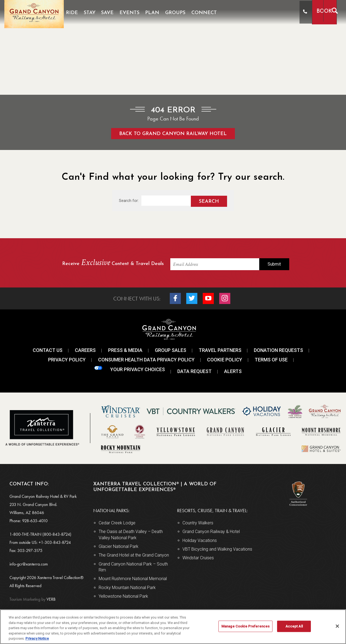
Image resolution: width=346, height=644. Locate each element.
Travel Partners (220, 350)
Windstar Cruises (198, 558)
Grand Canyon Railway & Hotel (211, 532)
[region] (173, 627)
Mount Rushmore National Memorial (133, 579)
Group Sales (171, 350)
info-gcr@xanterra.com (29, 564)
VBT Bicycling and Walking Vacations (217, 549)
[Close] (337, 626)
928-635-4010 (35, 521)
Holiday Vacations (200, 540)
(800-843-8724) (57, 534)
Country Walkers (198, 523)
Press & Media (125, 350)
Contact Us (48, 350)
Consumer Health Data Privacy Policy (146, 360)
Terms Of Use (271, 360)
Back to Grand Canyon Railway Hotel (173, 134)
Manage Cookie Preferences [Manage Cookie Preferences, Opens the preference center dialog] (245, 626)
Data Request (194, 371)
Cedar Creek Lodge (117, 523)
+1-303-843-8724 (55, 542)
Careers (85, 350)
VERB (32, 599)
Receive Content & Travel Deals (113, 263)
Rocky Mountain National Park (127, 588)
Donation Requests (278, 350)
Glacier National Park (119, 546)
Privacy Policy (67, 360)
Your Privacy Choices (130, 369)
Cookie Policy (225, 360)
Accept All (294, 626)
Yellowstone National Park (123, 596)
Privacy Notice (37, 638)
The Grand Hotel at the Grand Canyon (134, 555)
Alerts (233, 371)
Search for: (129, 201)
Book (307, 12)
